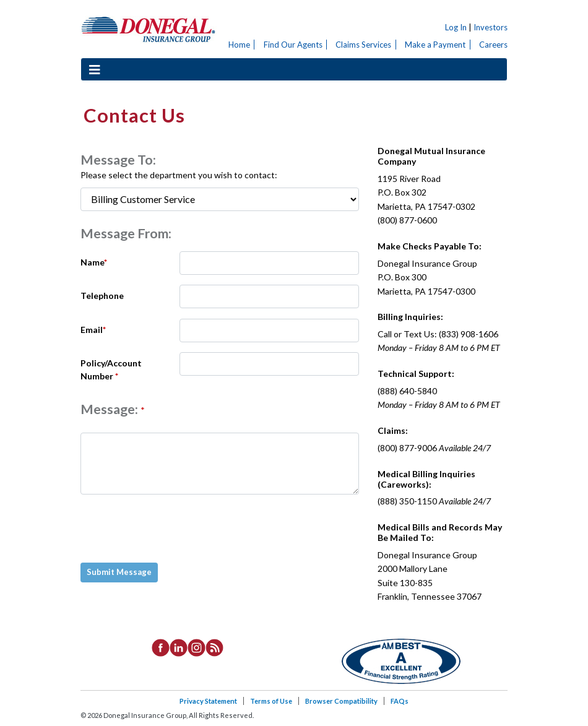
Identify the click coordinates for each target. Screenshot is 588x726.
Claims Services (363, 45)
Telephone (102, 296)
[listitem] (161, 647)
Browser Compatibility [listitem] (341, 701)
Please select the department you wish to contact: (179, 175)
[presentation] (176, 529)
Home (239, 45)
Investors (491, 27)
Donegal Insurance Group (149, 29)
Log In (456, 27)
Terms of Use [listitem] (271, 701)
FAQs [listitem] (400, 701)
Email (93, 330)
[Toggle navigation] (95, 70)
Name (94, 262)
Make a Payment (435, 45)
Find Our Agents (293, 45)
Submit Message (119, 572)
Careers (493, 45)
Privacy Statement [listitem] (208, 701)
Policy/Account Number (111, 369)
